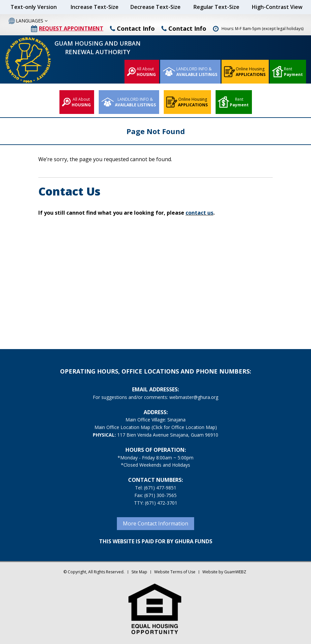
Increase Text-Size (95, 7)
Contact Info (132, 28)
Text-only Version (34, 7)
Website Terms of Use (175, 572)
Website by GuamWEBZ (224, 572)
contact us (199, 213)
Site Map (139, 572)
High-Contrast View (277, 7)
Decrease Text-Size (155, 7)
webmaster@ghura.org (194, 397)
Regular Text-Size (216, 7)
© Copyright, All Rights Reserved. (94, 572)
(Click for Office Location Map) (184, 427)
